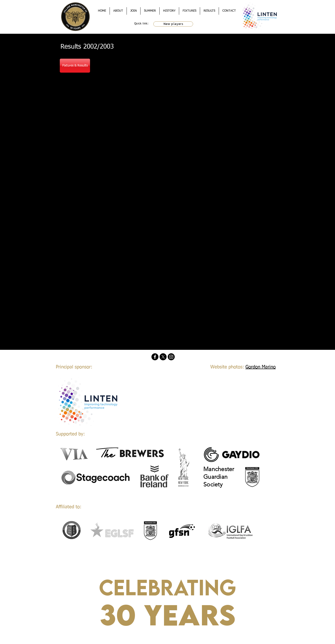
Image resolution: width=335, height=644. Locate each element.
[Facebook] (155, 357)
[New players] (173, 24)
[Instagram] (171, 357)
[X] (163, 357)
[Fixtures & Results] (75, 66)
